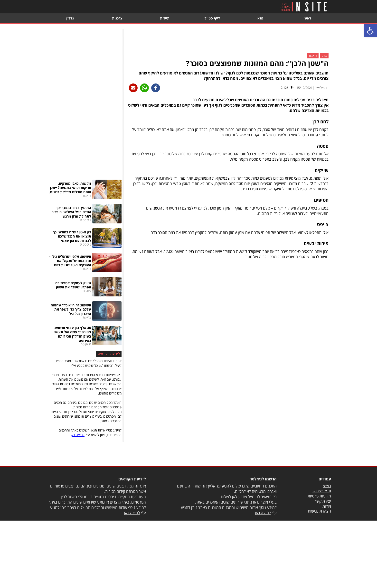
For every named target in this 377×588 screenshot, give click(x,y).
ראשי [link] (307, 18)
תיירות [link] (165, 18)
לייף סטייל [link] (212, 18)
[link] (371, 31)
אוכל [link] (324, 56)
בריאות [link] (313, 56)
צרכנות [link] (117, 18)
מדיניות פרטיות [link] (319, 496)
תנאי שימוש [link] (322, 491)
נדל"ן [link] (70, 18)
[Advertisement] (228, 40)
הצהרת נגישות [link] (319, 511)
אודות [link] (327, 506)
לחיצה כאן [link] (78, 435)
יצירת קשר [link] (323, 501)
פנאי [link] (260, 18)
